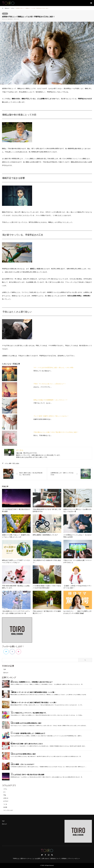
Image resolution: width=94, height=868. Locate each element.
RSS (52, 855)
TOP (5, 670)
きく (5, 792)
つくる (5, 804)
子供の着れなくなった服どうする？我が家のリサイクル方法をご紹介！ (56, 432)
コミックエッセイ (8, 810)
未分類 (5, 807)
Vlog (5, 795)
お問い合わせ (45, 859)
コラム (5, 14)
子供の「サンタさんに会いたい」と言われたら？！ (50, 384)
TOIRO (43, 865)
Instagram (49, 855)
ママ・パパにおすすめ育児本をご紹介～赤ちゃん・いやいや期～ (54, 368)
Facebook (45, 855)
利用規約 (64, 859)
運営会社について (55, 859)
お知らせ (6, 798)
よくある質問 (37, 859)
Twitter (42, 855)
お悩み (17, 463)
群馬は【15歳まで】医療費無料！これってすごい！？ (50, 400)
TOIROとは (16, 859)
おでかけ (6, 801)
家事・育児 (12, 463)
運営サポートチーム (26, 859)
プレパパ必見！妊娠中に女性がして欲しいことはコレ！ (51, 416)
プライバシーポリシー (74, 859)
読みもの (6, 673)
